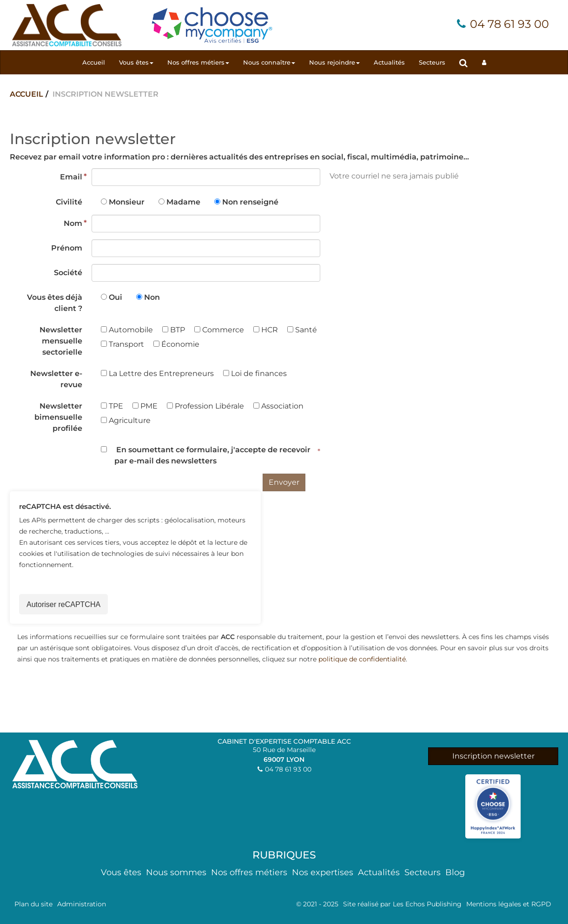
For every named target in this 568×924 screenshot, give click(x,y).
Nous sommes (176, 872)
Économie (176, 344)
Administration (82, 904)
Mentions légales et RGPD (509, 904)
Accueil (94, 62)
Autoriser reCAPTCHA (63, 604)
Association (278, 406)
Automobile (127, 330)
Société (68, 273)
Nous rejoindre (334, 62)
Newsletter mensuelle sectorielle (61, 341)
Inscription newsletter (493, 756)
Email (71, 177)
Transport (122, 344)
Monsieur (127, 202)
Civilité (69, 202)
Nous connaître (269, 62)
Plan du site (33, 904)
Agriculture (126, 420)
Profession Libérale (205, 406)
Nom (73, 223)
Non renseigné (250, 202)
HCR (266, 330)
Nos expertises (323, 872)
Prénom (67, 248)
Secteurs (432, 62)
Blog (455, 872)
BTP (174, 330)
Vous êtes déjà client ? (55, 303)
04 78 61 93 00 (509, 24)
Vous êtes (136, 62)
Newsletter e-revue (56, 379)
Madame (183, 202)
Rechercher (467, 63)
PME (145, 406)
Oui (116, 297)
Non (152, 297)
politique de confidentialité (362, 659)
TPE (112, 406)
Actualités (389, 62)
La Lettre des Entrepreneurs (157, 373)
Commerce (219, 330)
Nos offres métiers (198, 62)
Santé (302, 330)
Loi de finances (255, 373)
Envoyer (284, 482)
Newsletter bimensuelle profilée (58, 417)
